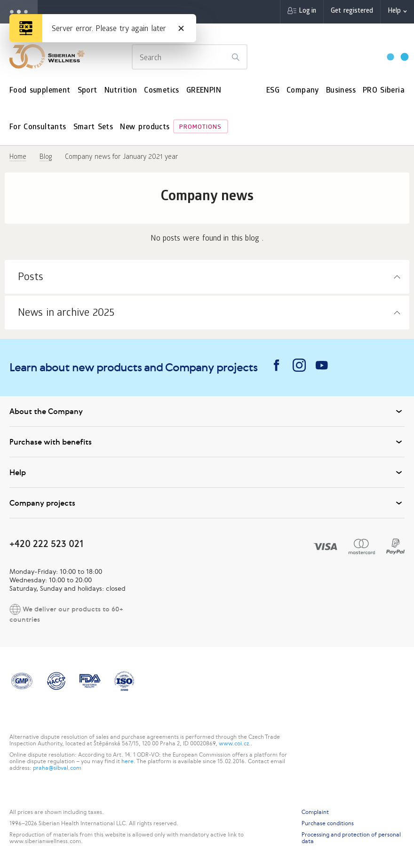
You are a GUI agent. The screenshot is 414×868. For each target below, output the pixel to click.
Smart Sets (93, 128)
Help (394, 12)
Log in (307, 12)
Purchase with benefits (207, 442)
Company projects (207, 503)
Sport (88, 91)
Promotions (200, 128)
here (127, 761)
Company (303, 91)
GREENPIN (204, 91)
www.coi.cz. (235, 743)
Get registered (352, 12)
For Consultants (38, 128)
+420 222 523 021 (46, 543)
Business (341, 91)
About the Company (207, 411)
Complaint (315, 812)
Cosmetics (162, 91)
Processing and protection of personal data (351, 838)
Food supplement (40, 91)
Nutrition (121, 91)
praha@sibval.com (57, 768)
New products (145, 128)
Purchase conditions (328, 823)
